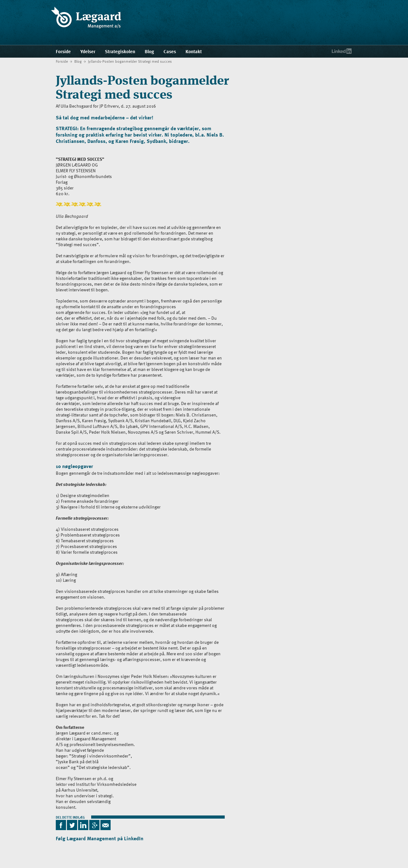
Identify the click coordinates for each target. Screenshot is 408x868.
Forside (62, 61)
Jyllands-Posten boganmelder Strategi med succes (130, 61)
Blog (78, 61)
